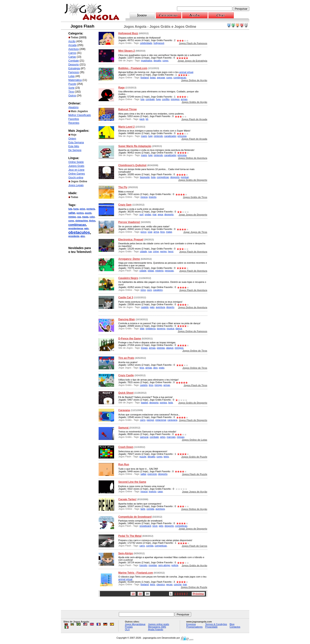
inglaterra (150, 328)
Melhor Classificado (80, 115)
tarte (143, 509)
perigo (164, 251)
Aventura (74, 49)
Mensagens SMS (157, 627)
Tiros (71, 92)
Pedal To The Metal (130, 536)
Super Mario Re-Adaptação (135, 146)
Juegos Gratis (76, 166)
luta (70, 209)
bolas (153, 77)
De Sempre (75, 150)
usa (79, 217)
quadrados (147, 60)
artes (163, 437)
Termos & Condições (216, 624)
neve (155, 526)
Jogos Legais (76, 185)
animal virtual (186, 72)
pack (142, 119)
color (92, 217)
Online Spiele (76, 162)
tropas (144, 348)
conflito (166, 99)
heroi (170, 251)
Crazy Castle (126, 375)
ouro (149, 290)
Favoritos (74, 119)
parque (150, 420)
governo (161, 328)
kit (147, 119)
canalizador (170, 136)
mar (154, 214)
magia (85, 217)
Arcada (73, 45)
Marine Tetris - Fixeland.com (136, 573)
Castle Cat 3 (126, 297)
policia (175, 565)
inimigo (72, 217)
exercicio (152, 474)
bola (153, 177)
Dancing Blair (127, 319)
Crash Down (126, 447)
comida (150, 509)
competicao (163, 177)
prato (162, 368)
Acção (72, 41)
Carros (72, 53)
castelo (145, 307)
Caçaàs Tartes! (128, 499)
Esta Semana (76, 142)
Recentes (74, 123)
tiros (162, 232)
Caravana (124, 410)
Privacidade (211, 627)
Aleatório (74, 107)
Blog (232, 624)
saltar (72, 213)
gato (152, 307)
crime (156, 251)
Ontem (72, 139)
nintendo (158, 136)
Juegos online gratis (159, 624)
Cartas (72, 57)
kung (76, 209)
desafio (157, 60)
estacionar (161, 420)
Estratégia (74, 68)
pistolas (161, 348)
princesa (182, 136)
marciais (171, 437)
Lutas (72, 76)
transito (143, 565)
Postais (129, 627)
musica (170, 328)
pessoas (169, 271)
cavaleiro (158, 290)
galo (86, 228)
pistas (151, 271)
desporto (175, 177)
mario (144, 136)
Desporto (74, 65)
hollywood (159, 43)
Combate (74, 61)
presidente (74, 236)
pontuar (185, 177)
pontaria (91, 209)
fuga (158, 99)
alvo (83, 236)
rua (150, 251)
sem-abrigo (164, 565)
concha (177, 584)
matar (169, 232)
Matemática (75, 80)
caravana (172, 420)
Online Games (77, 174)
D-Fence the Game (130, 339)
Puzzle (72, 84)
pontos (80, 213)
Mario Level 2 (127, 127)
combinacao (77, 225)
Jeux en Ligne (77, 170)
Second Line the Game (132, 482)
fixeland (145, 77)
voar (150, 232)
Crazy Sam (125, 205)
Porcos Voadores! (129, 222)
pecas (169, 584)
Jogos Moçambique (135, 624)
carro (143, 420)
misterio (159, 271)
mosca (144, 197)
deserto (170, 307)
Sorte (72, 88)
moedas (153, 565)
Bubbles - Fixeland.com (133, 68)
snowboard (145, 526)
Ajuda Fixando (156, 629)
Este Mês (74, 146)
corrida (150, 546)
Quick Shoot (126, 393)
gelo (161, 526)
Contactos (235, 627)
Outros (72, 96)
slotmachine (82, 221)
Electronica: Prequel (131, 240)
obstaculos (79, 232)
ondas (148, 214)
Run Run (124, 464)
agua (160, 214)
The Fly (123, 187)
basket (144, 402)
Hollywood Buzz (128, 33)
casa (160, 491)
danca (179, 328)
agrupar (161, 77)
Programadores (194, 627)
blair (142, 328)
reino (143, 290)
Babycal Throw (128, 109)
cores (71, 221)
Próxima (198, 594)
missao (181, 437)
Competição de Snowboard (135, 517)
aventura (160, 307)
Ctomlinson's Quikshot (133, 165)
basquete (145, 177)
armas (184, 99)
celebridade (146, 43)
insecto (153, 197)
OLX (127, 629)
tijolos (92, 221)
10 (133, 594)
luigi (150, 136)
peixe (82, 209)
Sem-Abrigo (126, 553)
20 (140, 594)
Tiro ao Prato (126, 358)
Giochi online (76, 178)
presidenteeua (76, 228)
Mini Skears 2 (127, 51)
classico (161, 584)
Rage (122, 88)
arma (156, 232)
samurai (144, 437)
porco (144, 232)
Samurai (124, 428)
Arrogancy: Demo (129, 259)
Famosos (74, 72)
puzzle (88, 213)
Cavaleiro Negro (128, 278)
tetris (166, 457)
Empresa (191, 624)
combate (150, 99)
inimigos (175, 99)
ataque (170, 348)
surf (141, 214)
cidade (143, 251)
